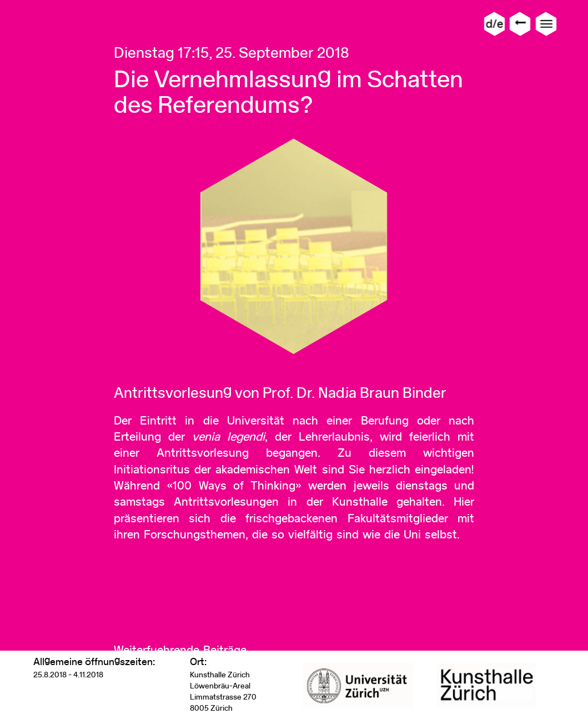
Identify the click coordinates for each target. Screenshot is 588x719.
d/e (494, 24)
